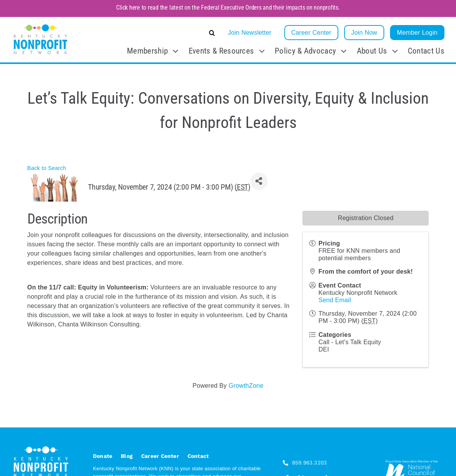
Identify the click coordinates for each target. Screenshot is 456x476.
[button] (154, 33)
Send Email (334, 300)
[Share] (259, 181)
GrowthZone (246, 386)
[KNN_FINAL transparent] (41, 26)
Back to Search (47, 168)
